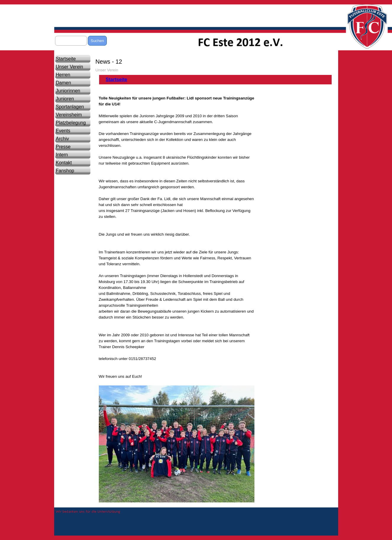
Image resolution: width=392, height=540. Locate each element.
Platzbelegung (71, 123)
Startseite (66, 59)
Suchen (97, 41)
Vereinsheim (69, 115)
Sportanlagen (70, 107)
